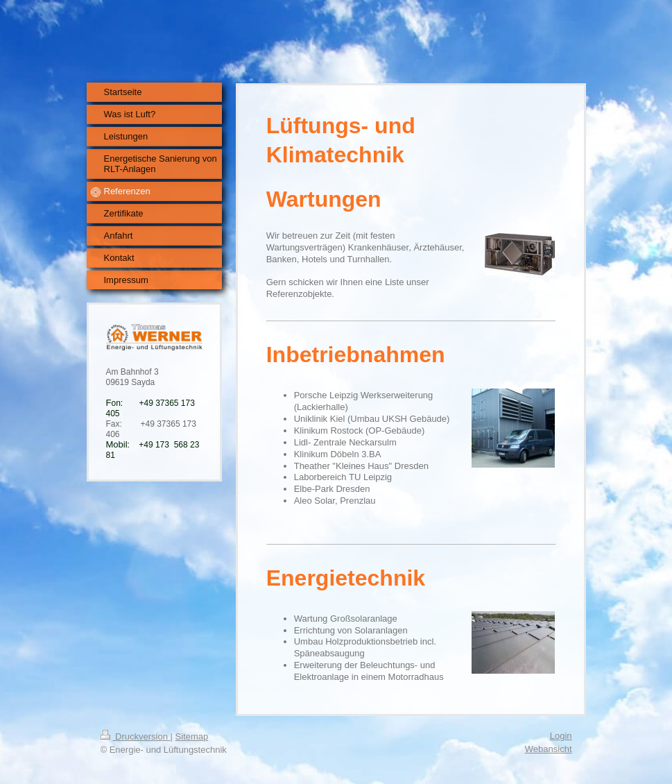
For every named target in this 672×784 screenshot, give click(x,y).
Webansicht (549, 749)
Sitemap (192, 736)
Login (561, 736)
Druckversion (136, 736)
